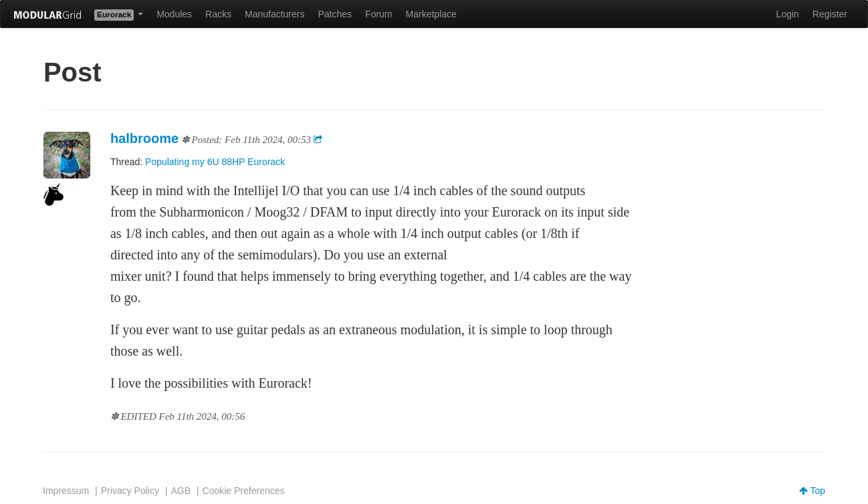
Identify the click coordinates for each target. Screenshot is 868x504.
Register (830, 14)
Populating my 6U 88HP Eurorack (215, 162)
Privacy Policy (130, 491)
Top (812, 491)
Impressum (66, 491)
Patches (335, 14)
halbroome (144, 138)
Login (788, 14)
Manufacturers (275, 14)
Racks (218, 14)
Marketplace (431, 14)
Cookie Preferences (244, 491)
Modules (174, 14)
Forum (378, 14)
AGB (181, 491)
